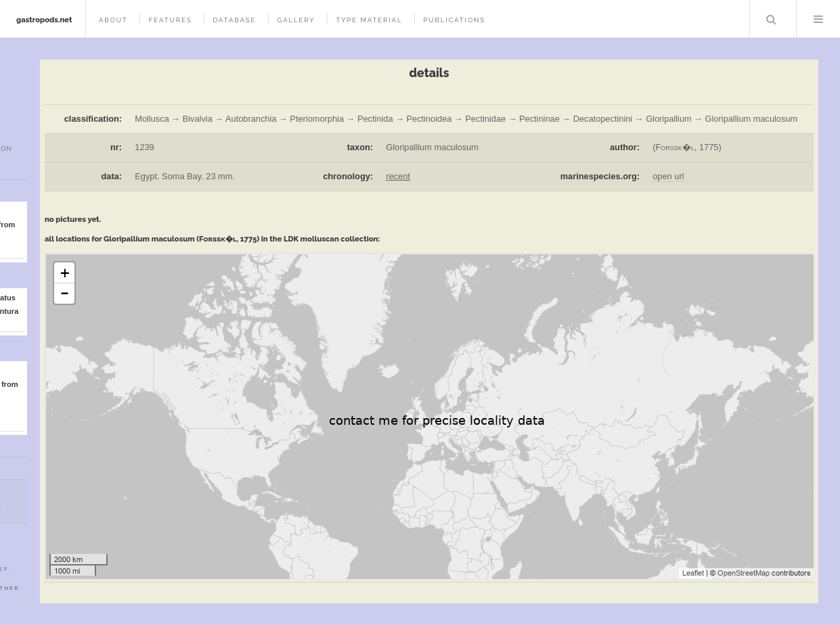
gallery (296, 20)
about (113, 20)
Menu (818, 19)
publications (454, 20)
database (234, 20)
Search (772, 19)
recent (398, 176)
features (171, 20)
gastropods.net (44, 20)
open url (668, 176)
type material (369, 20)
